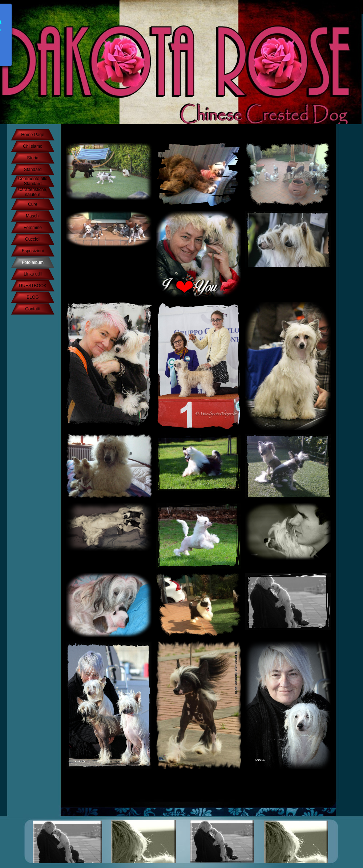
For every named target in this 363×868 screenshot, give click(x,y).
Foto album (33, 262)
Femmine (33, 228)
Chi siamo (33, 146)
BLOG (33, 297)
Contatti (33, 309)
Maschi (33, 216)
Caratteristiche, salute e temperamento (33, 195)
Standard (33, 170)
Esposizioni (33, 251)
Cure (33, 204)
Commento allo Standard (33, 181)
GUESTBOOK (33, 286)
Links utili (33, 274)
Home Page (33, 135)
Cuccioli (33, 239)
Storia (33, 158)
